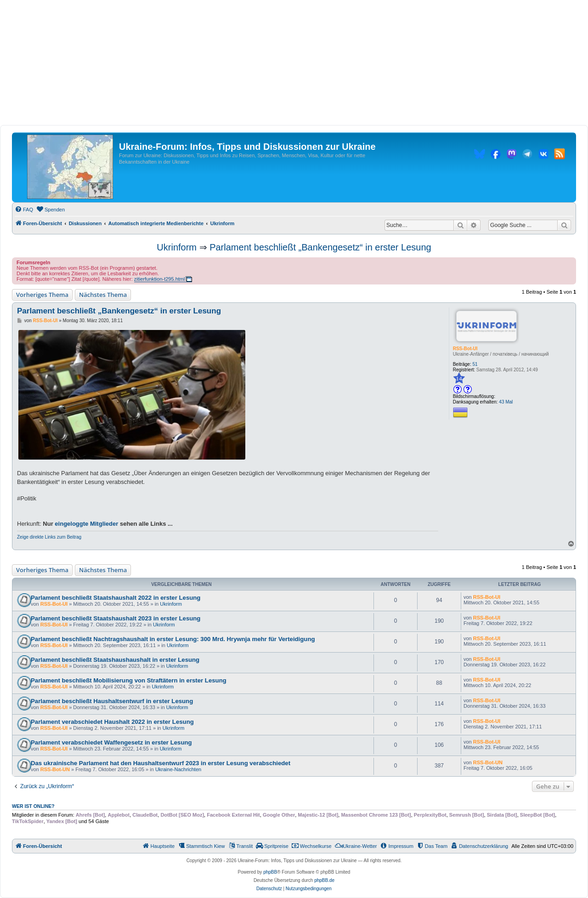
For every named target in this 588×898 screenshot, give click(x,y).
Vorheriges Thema (42, 295)
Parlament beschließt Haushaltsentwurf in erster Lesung (112, 701)
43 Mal (506, 402)
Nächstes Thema (103, 295)
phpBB (270, 872)
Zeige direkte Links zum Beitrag (49, 537)
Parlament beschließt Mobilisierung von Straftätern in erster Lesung (129, 680)
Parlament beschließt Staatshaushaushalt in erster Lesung (115, 660)
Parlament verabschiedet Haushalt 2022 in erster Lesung (112, 722)
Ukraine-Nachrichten (178, 769)
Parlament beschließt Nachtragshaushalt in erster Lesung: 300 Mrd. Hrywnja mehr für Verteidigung (173, 639)
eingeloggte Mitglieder (86, 524)
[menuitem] (24, 210)
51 (475, 364)
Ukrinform (177, 247)
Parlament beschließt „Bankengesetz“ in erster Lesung (320, 247)
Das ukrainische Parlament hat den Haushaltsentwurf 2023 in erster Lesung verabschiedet (161, 763)
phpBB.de (324, 880)
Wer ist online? (33, 806)
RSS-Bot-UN (55, 769)
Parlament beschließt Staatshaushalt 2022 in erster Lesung (116, 598)
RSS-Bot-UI (465, 349)
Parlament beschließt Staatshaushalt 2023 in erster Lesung (116, 618)
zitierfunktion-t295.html (160, 279)
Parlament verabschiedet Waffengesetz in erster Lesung (111, 742)
